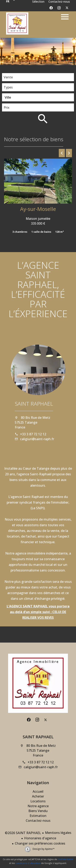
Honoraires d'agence (40, 838)
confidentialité (65, 859)
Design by (43, 849)
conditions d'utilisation (28, 863)
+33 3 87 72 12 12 (33, 434)
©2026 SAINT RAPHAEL (23, 833)
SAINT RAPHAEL (34, 404)
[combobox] (38, 77)
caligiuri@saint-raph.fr (37, 439)
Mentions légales (58, 833)
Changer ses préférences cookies (40, 843)
